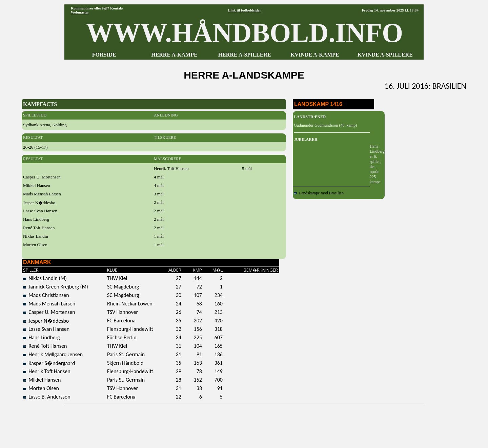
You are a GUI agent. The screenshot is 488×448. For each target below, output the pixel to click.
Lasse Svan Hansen (46, 329)
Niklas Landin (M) (45, 278)
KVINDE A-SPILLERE (385, 55)
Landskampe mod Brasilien (319, 193)
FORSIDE (104, 55)
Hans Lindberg (42, 337)
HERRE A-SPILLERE (245, 55)
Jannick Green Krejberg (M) (56, 287)
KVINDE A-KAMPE (315, 55)
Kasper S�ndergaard (49, 363)
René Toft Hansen (45, 346)
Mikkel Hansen (42, 380)
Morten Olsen (41, 388)
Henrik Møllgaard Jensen (53, 354)
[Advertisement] (244, 424)
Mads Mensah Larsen (49, 304)
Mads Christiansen (46, 295)
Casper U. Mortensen (49, 312)
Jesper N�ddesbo (46, 321)
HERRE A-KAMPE (174, 55)
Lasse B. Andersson (47, 397)
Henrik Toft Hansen (47, 371)
